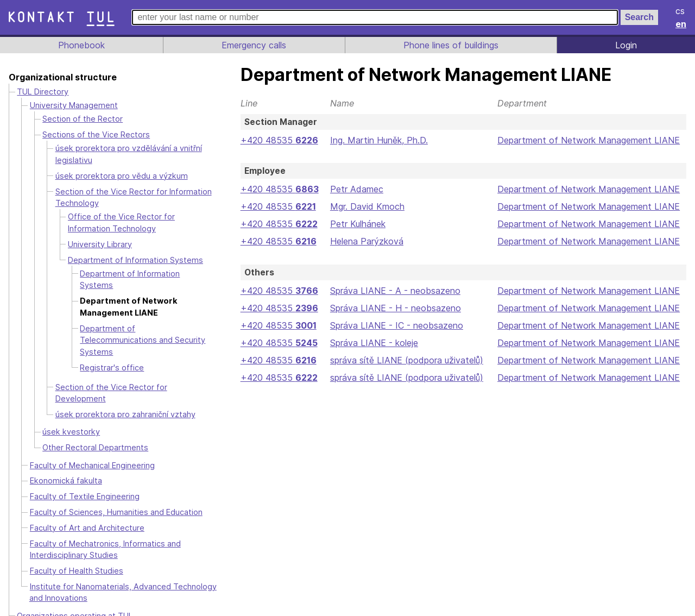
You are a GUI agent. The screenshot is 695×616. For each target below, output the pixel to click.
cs (681, 11)
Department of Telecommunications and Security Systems (142, 340)
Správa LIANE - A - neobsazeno (394, 291)
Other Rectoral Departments (94, 436)
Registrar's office (111, 367)
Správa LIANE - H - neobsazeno (394, 308)
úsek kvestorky (70, 420)
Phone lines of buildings (451, 45)
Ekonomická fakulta (66, 469)
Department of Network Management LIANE (589, 140)
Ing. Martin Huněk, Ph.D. (378, 140)
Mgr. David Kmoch (366, 206)
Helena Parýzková (365, 241)
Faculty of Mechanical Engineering (94, 453)
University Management (74, 105)
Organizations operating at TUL (74, 604)
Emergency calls (253, 45)
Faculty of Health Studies (76, 559)
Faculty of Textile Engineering (84, 485)
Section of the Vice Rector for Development (135, 387)
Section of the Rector (81, 119)
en (681, 24)
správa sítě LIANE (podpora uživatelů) (406, 360)
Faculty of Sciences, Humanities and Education (116, 500)
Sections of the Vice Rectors (94, 134)
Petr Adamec (355, 189)
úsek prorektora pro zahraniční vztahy (125, 402)
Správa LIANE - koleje (373, 343)
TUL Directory (43, 92)
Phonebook (81, 45)
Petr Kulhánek (357, 224)
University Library (100, 244)
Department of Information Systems (134, 260)
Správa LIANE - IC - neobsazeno (395, 325)
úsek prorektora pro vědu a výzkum (121, 176)
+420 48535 (279, 140)
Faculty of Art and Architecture (87, 516)
